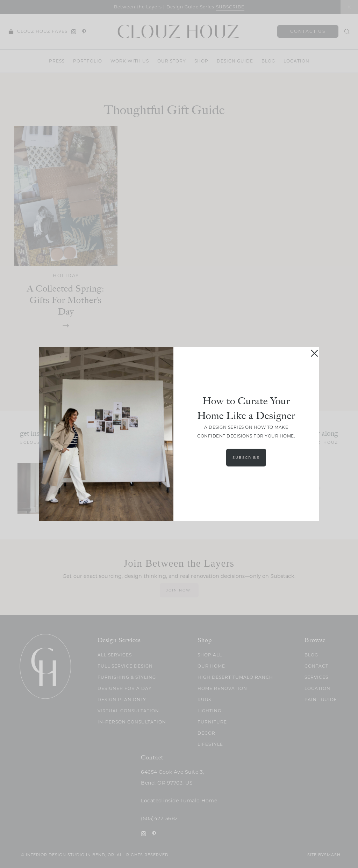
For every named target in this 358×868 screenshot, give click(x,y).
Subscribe (246, 458)
